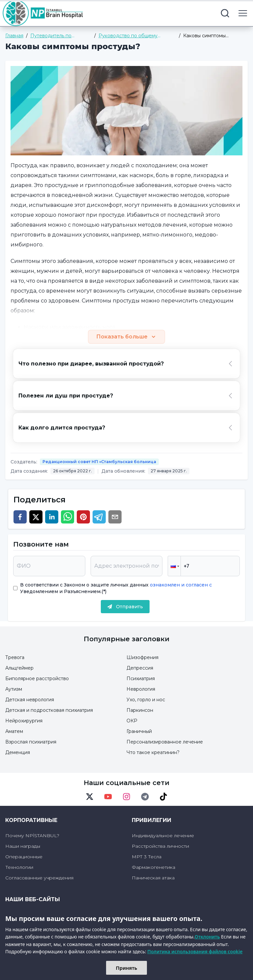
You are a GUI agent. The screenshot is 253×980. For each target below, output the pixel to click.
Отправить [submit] (125, 607)
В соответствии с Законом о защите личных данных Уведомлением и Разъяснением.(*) (116, 588)
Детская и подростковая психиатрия (49, 710)
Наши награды (23, 846)
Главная (14, 36)
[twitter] (36, 517)
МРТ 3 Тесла (147, 857)
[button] (174, 566)
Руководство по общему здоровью (128, 36)
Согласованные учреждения (39, 878)
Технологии (19, 867)
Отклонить (207, 937)
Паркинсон (140, 710)
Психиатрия (141, 679)
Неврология (141, 689)
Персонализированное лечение (165, 742)
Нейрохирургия (24, 721)
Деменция (18, 752)
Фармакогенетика (154, 867)
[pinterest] (83, 517)
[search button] (225, 13)
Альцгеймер (19, 668)
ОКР (132, 721)
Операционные (24, 857)
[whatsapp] (68, 517)
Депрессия (140, 668)
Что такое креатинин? (153, 752)
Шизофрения (142, 657)
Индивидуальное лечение (163, 836)
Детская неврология (30, 700)
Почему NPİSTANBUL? (32, 836)
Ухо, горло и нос (146, 700)
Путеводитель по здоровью (51, 36)
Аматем (14, 731)
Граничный (139, 731)
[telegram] (99, 517)
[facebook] (20, 517)
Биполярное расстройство (37, 679)
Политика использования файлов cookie (195, 951)
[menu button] (243, 13)
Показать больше (126, 337)
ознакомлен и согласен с (180, 585)
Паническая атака (153, 878)
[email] (115, 517)
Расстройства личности (160, 846)
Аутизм (14, 689)
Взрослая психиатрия (31, 742)
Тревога (15, 657)
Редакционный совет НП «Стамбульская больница (99, 462)
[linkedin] (52, 517)
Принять (127, 968)
